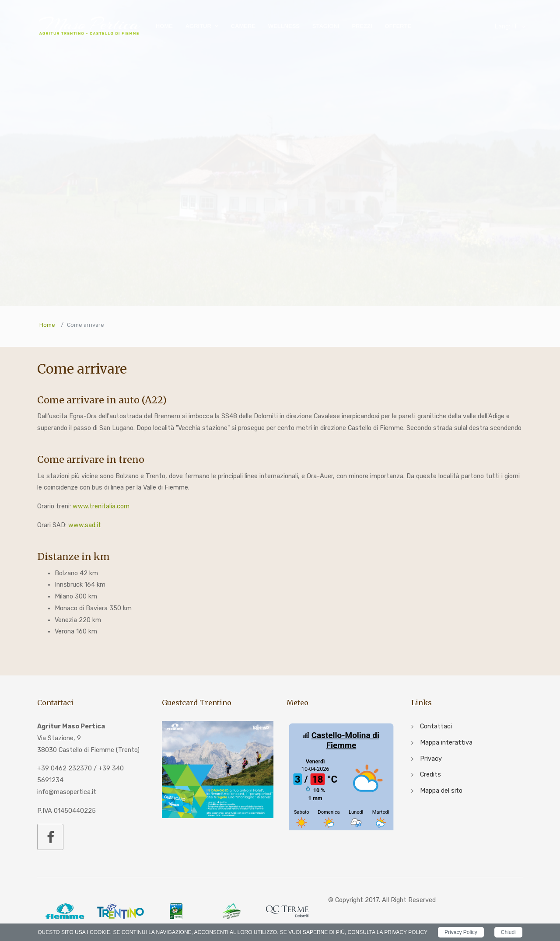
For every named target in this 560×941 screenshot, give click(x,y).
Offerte (398, 26)
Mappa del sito (441, 791)
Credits (430, 775)
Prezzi (362, 26)
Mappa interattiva (446, 743)
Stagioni (326, 26)
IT (506, 26)
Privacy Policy (461, 932)
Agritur (198, 26)
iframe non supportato (341, 776)
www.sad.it (85, 525)
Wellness (284, 26)
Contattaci (436, 726)
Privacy (431, 759)
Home (164, 26)
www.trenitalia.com (101, 506)
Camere (243, 26)
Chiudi (508, 932)
